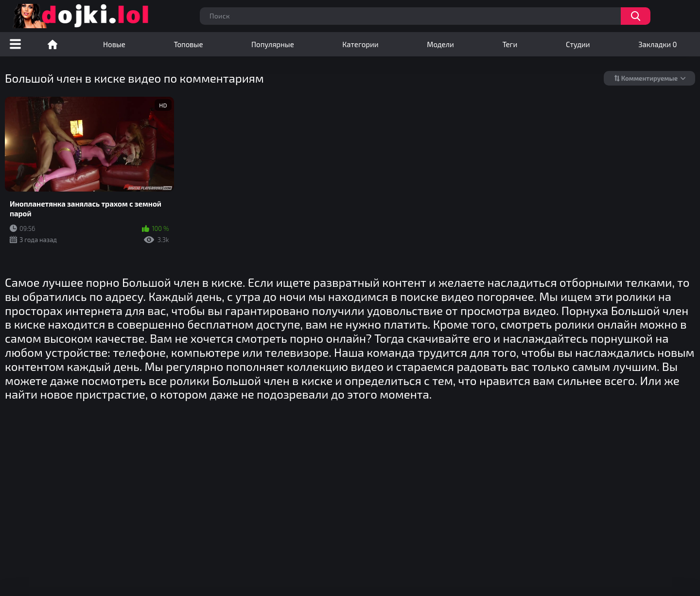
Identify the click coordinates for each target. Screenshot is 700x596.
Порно (52, 44)
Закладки (657, 44)
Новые (114, 44)
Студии (578, 44)
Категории (360, 44)
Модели (440, 44)
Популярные (273, 44)
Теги (510, 44)
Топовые (188, 44)
